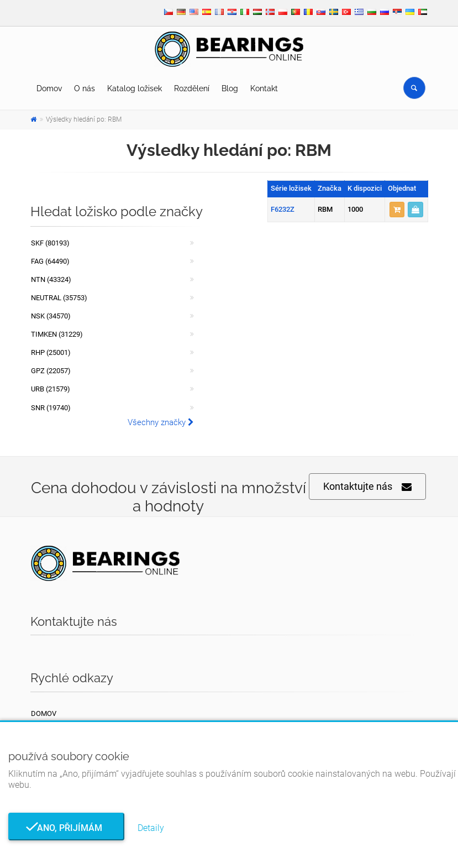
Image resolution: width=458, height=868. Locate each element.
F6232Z (283, 209)
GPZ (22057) (51, 371)
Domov (49, 88)
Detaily (151, 828)
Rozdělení (192, 88)
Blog (230, 88)
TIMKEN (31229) (57, 334)
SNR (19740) (51, 408)
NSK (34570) (51, 316)
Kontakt (264, 88)
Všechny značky (161, 422)
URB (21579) (51, 389)
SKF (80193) (50, 243)
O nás (85, 88)
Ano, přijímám (66, 828)
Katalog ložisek (135, 88)
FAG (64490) (50, 261)
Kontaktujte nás (367, 487)
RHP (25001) (51, 352)
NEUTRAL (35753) (59, 298)
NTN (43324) (51, 279)
